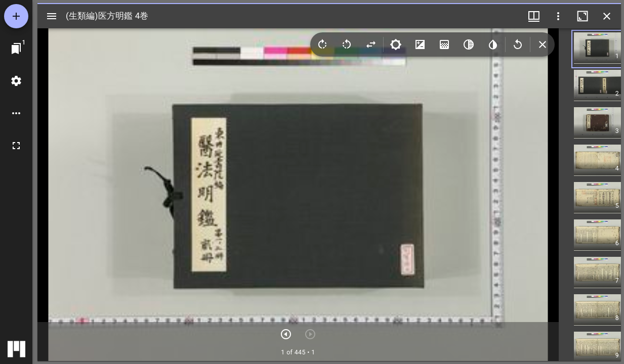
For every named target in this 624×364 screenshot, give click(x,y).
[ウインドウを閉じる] (607, 16)
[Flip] (371, 44)
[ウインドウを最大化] (583, 16)
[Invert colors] (493, 44)
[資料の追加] (16, 16)
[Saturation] (444, 44)
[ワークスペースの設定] (16, 81)
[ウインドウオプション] (558, 16)
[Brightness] (396, 44)
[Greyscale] (469, 44)
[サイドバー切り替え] (52, 16)
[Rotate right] (322, 44)
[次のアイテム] (286, 334)
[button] (605, 49)
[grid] (590, 195)
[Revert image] (518, 44)
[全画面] (16, 146)
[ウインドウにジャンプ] (16, 49)
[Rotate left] (347, 44)
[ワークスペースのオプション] (16, 113)
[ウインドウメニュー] (534, 16)
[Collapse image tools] (543, 44)
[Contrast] (420, 44)
